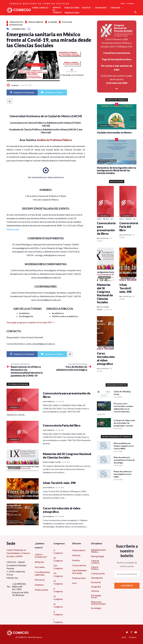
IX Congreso (58, 559)
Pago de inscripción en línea (117, 59)
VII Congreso (58, 575)
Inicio (123, 3)
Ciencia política (16, 22)
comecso (15, 85)
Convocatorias (79, 565)
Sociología (67, 22)
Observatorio (79, 550)
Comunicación (98, 573)
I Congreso (58, 621)
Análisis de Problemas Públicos (54, 140)
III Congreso (58, 605)
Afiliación (39, 562)
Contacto (130, 3)
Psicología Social (96, 596)
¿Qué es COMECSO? (41, 556)
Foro (74, 583)
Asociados (40, 567)
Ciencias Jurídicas (95, 562)
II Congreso (58, 613)
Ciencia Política (95, 568)
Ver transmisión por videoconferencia (46, 177)
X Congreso (58, 552)
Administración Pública (98, 551)
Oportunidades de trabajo (79, 572)
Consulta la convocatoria (117, 53)
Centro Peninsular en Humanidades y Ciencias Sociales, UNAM (18, 553)
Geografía (96, 587)
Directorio (40, 580)
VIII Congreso (58, 567)
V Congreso (58, 590)
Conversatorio (19, 29)
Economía (53, 22)
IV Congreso (58, 598)
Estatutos (39, 585)
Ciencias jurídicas (36, 22)
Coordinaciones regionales (42, 573)
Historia (95, 591)
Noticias (76, 555)
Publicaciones (41, 590)
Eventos (76, 560)
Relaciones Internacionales (98, 603)
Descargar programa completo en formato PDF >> (31, 322)
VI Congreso (58, 582)
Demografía (97, 578)
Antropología (16, 25)
